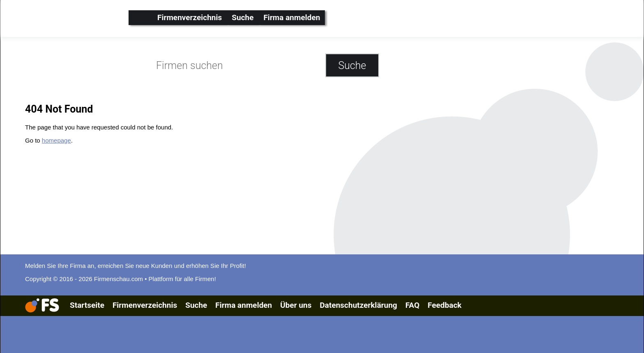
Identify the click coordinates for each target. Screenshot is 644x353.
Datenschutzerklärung (358, 305)
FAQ (412, 305)
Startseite (87, 305)
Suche (243, 17)
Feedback (444, 305)
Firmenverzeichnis (190, 17)
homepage (56, 140)
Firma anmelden (292, 17)
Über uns (296, 305)
